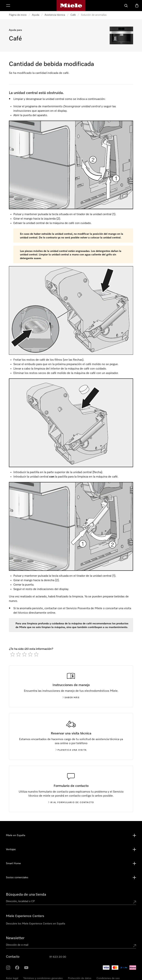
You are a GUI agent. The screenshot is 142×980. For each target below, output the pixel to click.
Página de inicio (18, 15)
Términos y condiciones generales (43, 978)
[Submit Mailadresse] (135, 946)
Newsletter (15, 938)
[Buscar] (126, 6)
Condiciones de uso (108, 978)
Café (73, 15)
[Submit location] (135, 902)
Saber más (71, 698)
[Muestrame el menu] (8, 6)
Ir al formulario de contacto (71, 803)
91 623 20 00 (58, 957)
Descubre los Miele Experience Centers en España (35, 924)
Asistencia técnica (55, 15)
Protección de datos (80, 978)
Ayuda (36, 15)
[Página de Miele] (71, 6)
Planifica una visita (71, 750)
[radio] (13, 654)
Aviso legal (12, 978)
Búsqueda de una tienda (26, 895)
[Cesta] (137, 6)
